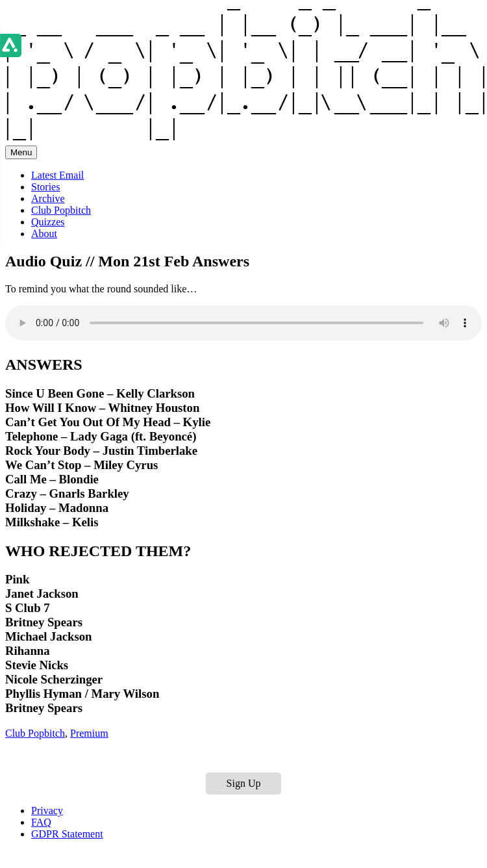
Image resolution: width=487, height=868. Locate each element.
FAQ (41, 822)
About (44, 234)
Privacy (47, 811)
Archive (48, 198)
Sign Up (244, 783)
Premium (89, 733)
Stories (45, 187)
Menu (21, 152)
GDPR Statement (67, 834)
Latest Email (57, 175)
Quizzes (48, 222)
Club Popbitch (61, 210)
